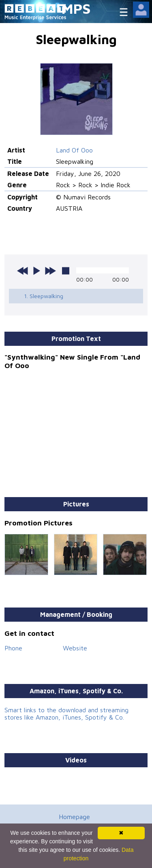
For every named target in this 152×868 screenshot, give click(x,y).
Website (75, 648)
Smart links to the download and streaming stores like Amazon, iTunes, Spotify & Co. (66, 713)
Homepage (74, 817)
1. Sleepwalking (44, 296)
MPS (76, 8)
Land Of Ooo (74, 150)
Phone (13, 648)
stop (66, 271)
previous (23, 271)
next (50, 271)
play (36, 271)
